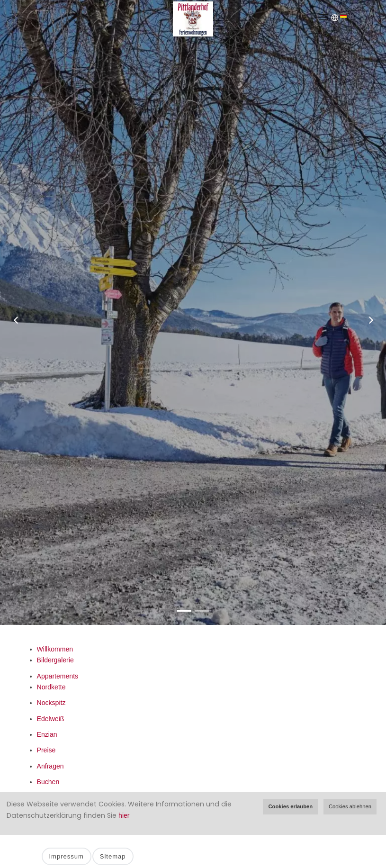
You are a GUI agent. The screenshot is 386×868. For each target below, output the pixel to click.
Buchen (48, 782)
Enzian (47, 734)
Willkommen (55, 649)
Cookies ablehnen (350, 806)
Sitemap (113, 856)
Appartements (58, 676)
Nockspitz (51, 703)
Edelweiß (51, 719)
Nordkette (51, 687)
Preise (46, 750)
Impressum (67, 856)
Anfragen (50, 766)
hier (124, 815)
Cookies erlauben (290, 806)
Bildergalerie (55, 660)
